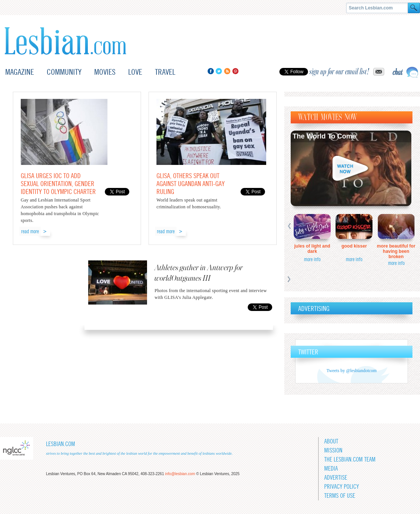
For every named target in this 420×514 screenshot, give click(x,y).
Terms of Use (340, 496)
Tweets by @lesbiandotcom (352, 371)
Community (64, 72)
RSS (227, 71)
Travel (165, 72)
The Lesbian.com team (350, 459)
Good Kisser (354, 246)
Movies (105, 72)
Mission (333, 450)
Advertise (336, 478)
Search (414, 8)
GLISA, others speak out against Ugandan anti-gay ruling (191, 184)
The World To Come (324, 136)
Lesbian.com (65, 41)
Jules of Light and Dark (312, 249)
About (331, 441)
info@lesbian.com (180, 474)
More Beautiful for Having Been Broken (396, 251)
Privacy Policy (342, 487)
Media (331, 469)
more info (312, 259)
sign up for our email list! (339, 72)
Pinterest (235, 71)
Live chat (405, 72)
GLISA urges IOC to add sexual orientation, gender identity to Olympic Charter (58, 184)
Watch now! (351, 168)
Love (135, 72)
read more (30, 231)
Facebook (211, 71)
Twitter (219, 71)
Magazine (20, 72)
